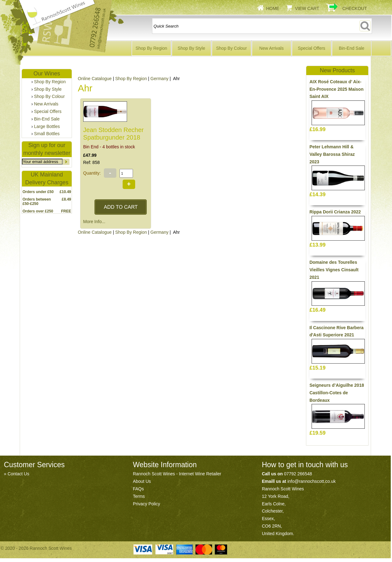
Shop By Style (191, 48)
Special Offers (312, 48)
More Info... (94, 222)
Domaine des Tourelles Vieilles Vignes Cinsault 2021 (334, 270)
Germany (160, 79)
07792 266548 (298, 474)
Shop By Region (151, 48)
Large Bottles (47, 126)
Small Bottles (47, 134)
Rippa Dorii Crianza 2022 (335, 212)
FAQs (138, 489)
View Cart (307, 8)
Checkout (355, 8)
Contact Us (18, 474)
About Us (142, 481)
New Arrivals (272, 48)
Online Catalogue (95, 79)
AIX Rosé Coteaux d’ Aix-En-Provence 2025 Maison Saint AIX (336, 89)
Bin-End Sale (352, 48)
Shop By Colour (232, 48)
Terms (139, 496)
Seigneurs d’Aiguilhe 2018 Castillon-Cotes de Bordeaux (337, 393)
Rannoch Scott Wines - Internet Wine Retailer (177, 474)
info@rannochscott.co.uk (312, 481)
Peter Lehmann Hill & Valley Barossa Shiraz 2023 (332, 154)
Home (273, 8)
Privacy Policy (147, 504)
